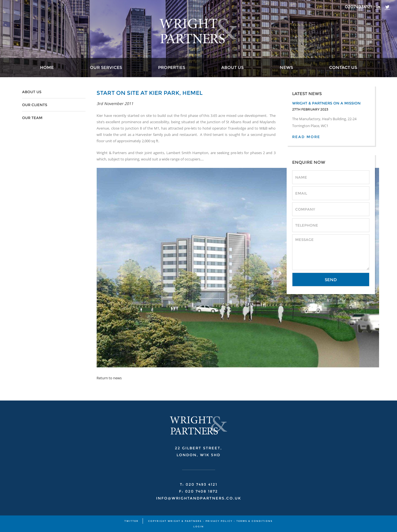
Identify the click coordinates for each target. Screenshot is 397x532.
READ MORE (306, 137)
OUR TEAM (32, 118)
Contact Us (343, 67)
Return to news (109, 378)
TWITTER (131, 521)
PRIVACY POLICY (219, 521)
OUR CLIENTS (35, 105)
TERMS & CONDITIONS (255, 521)
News (286, 67)
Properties (172, 67)
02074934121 (358, 7)
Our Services (106, 67)
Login (199, 526)
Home (47, 67)
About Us (232, 67)
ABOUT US (32, 92)
